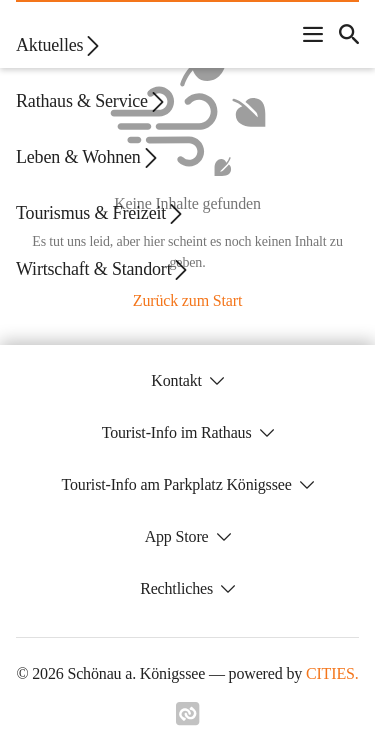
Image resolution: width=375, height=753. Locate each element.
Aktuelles (59, 45)
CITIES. (332, 673)
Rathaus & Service (92, 101)
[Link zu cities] (188, 714)
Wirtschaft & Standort (103, 269)
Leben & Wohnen (88, 157)
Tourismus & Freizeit (101, 213)
